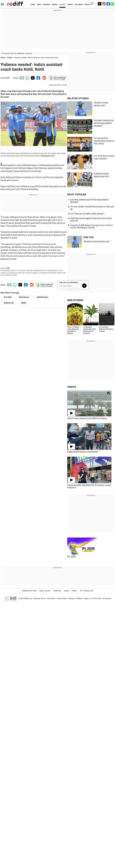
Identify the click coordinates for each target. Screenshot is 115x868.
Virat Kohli (8, 297)
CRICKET (62, 5)
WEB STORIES (75, 300)
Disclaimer (51, 599)
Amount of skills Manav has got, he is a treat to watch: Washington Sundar (91, 226)
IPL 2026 (71, 557)
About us (87, 599)
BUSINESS (47, 5)
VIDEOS (72, 387)
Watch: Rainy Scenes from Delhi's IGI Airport (87, 418)
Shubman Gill (9, 303)
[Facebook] (108, 4)
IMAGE (24, 303)
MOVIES (55, 5)
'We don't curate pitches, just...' (97, 241)
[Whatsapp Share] (27, 78)
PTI (8, 78)
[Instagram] (104, 4)
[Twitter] (100, 4)
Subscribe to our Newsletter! (69, 282)
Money (66, 591)
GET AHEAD (79, 5)
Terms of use (97, 599)
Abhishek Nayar (43, 297)
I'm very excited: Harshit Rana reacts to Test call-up (104, 141)
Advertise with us (40, 599)
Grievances (107, 599)
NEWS (39, 5)
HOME (33, 5)
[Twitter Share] (32, 78)
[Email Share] (21, 78)
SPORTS (70, 5)
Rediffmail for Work (29, 591)
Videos (74, 591)
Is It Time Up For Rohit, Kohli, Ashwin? (87, 214)
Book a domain (45, 591)
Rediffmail (57, 591)
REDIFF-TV (88, 5)
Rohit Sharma (24, 297)
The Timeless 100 (86, 591)
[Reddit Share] (44, 78)
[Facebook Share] (38, 78)
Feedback (79, 599)
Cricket (10, 58)
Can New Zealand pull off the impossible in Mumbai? (104, 123)
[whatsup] (113, 4)
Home (3, 58)
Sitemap (71, 599)
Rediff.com (28, 599)
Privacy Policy (62, 599)
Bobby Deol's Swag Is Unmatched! (83, 452)
